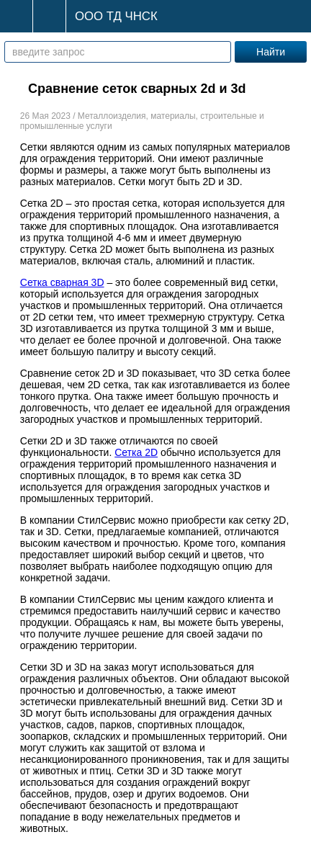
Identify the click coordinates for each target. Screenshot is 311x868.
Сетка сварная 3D (62, 282)
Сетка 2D (136, 452)
